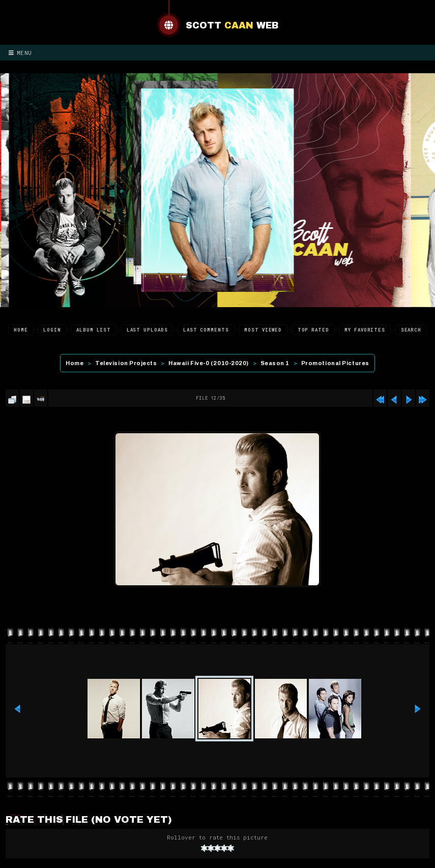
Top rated (313, 330)
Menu (20, 53)
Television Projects (126, 363)
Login (52, 330)
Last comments (206, 330)
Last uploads (147, 330)
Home (21, 330)
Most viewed (263, 330)
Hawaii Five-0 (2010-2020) (209, 363)
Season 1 (275, 363)
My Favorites (365, 330)
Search (411, 330)
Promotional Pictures (335, 363)
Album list (94, 330)
